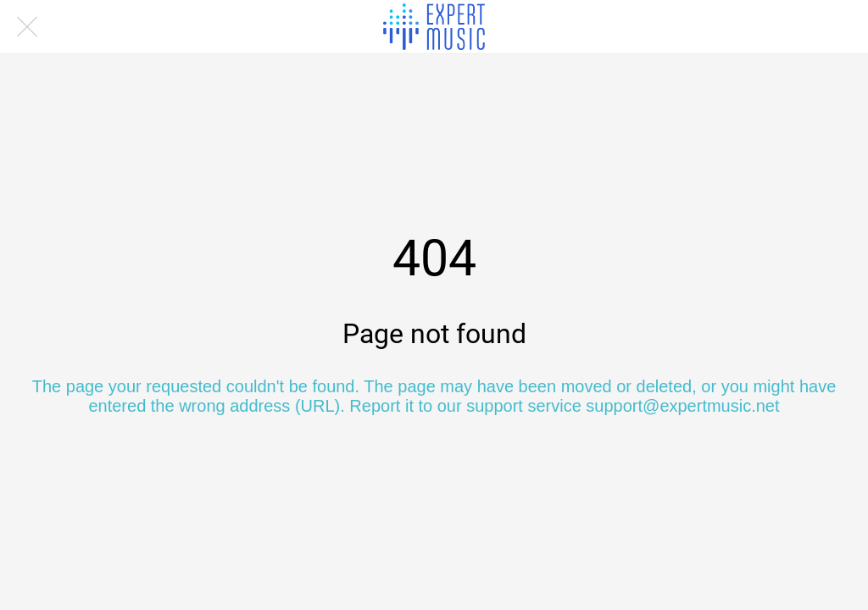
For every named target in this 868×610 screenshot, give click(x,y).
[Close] (27, 27)
